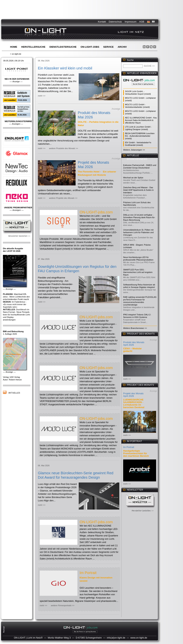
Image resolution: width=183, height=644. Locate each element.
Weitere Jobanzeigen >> (134, 150)
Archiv (122, 47)
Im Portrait (88, 573)
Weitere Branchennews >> (135, 328)
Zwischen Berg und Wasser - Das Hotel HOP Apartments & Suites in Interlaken (138, 190)
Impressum (130, 22)
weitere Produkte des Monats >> (64, 148)
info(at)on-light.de (116, 638)
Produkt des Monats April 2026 (134, 344)
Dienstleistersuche (63, 47)
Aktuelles (14, 393)
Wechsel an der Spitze (133, 178)
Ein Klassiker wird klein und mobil (65, 68)
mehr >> (42, 96)
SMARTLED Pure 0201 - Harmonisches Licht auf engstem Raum (138, 272)
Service (108, 47)
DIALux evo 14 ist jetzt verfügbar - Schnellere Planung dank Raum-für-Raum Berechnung (139, 217)
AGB (142, 22)
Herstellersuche (33, 47)
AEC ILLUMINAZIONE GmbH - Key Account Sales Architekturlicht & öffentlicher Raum (141, 120)
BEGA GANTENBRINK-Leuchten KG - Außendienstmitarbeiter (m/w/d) (140, 136)
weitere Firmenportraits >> (63, 605)
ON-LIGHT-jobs (90, 47)
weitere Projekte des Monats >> (63, 198)
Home (14, 47)
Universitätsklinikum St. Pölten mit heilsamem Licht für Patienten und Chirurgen (138, 232)
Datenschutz (115, 22)
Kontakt (102, 22)
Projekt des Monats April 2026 (133, 395)
